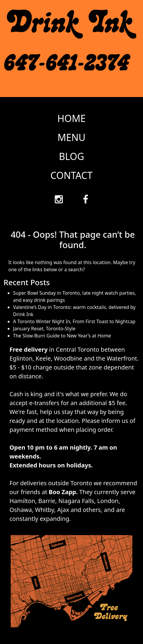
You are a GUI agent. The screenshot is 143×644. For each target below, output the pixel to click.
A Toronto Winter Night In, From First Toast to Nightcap (74, 321)
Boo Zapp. (63, 492)
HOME (72, 118)
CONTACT (71, 175)
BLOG (71, 156)
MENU (71, 137)
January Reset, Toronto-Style (44, 329)
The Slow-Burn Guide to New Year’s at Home (62, 336)
